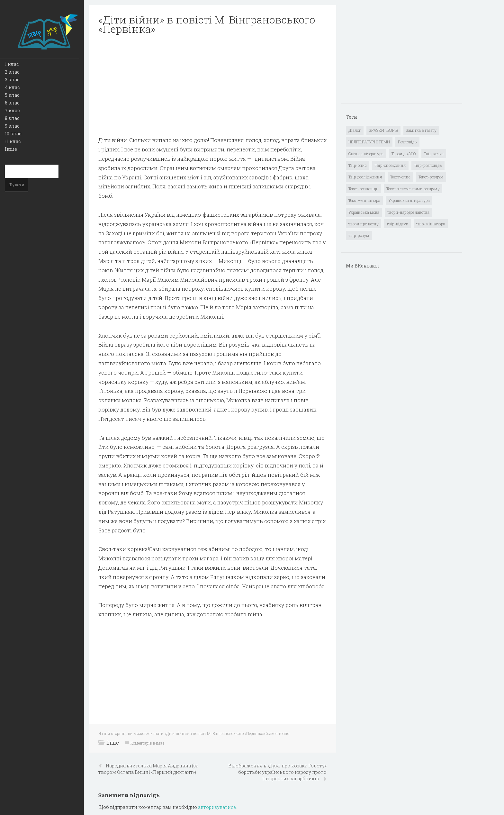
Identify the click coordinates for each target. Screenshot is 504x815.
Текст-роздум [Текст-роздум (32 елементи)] (431, 177)
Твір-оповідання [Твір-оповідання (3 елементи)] (390, 165)
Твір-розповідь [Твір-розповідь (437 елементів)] (428, 165)
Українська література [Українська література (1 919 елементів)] (409, 200)
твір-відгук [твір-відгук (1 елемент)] (397, 224)
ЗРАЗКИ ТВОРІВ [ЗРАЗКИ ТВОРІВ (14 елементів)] (383, 130)
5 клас (12, 95)
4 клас (12, 87)
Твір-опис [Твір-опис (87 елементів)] (358, 165)
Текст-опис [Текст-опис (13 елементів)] (400, 177)
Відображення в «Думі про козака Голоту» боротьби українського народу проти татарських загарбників (277, 772)
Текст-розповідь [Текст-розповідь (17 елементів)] (363, 189)
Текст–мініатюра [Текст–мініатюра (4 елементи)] (364, 200)
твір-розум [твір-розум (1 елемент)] (359, 235)
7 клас (12, 110)
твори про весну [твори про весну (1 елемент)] (364, 224)
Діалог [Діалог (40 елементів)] (355, 130)
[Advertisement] (212, 86)
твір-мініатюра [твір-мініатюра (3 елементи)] (431, 224)
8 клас (12, 118)
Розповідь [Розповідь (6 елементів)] (407, 142)
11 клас (13, 141)
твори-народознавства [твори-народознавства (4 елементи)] (408, 212)
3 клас (12, 80)
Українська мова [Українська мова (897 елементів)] (364, 212)
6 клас (12, 103)
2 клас (12, 72)
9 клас (12, 126)
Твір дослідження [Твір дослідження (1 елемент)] (365, 177)
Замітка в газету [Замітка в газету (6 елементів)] (421, 130)
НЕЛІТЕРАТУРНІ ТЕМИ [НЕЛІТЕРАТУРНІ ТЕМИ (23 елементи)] (369, 142)
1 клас (12, 64)
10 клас (13, 134)
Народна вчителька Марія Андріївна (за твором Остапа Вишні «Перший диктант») (148, 769)
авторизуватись (217, 807)
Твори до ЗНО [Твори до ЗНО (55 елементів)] (404, 154)
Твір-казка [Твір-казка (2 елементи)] (434, 154)
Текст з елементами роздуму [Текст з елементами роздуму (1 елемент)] (413, 189)
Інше (11, 149)
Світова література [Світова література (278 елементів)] (366, 154)
